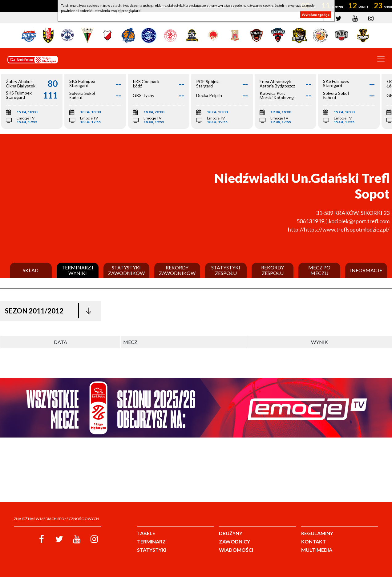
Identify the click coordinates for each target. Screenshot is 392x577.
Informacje (366, 270)
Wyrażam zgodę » (316, 15)
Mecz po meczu (319, 270)
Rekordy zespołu (273, 270)
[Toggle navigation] (381, 59)
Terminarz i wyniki (77, 270)
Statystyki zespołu (226, 270)
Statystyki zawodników (126, 270)
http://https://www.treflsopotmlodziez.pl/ (339, 229)
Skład (31, 270)
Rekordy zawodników (177, 270)
